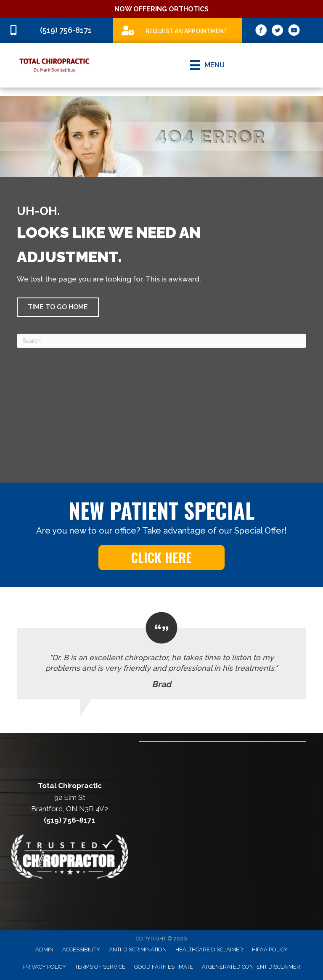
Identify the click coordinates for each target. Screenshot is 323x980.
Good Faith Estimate (164, 967)
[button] (58, 307)
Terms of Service (100, 967)
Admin (44, 949)
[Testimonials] (161, 656)
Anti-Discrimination (138, 949)
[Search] (161, 341)
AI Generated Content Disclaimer (251, 967)
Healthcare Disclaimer (209, 949)
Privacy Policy (45, 967)
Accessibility (81, 949)
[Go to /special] (178, 30)
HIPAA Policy (270, 949)
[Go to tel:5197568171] (57, 31)
